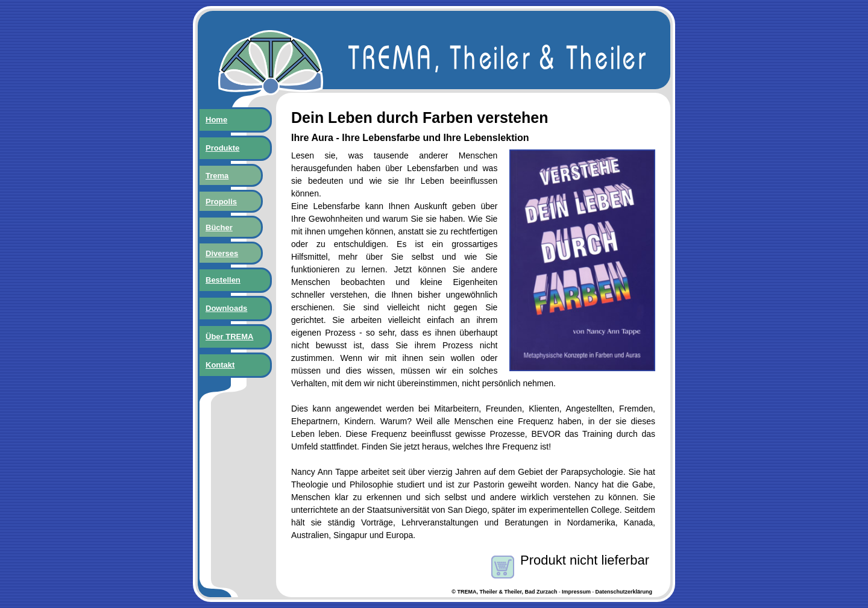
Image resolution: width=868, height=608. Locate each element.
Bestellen (223, 280)
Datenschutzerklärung (624, 592)
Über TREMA (229, 337)
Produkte (222, 148)
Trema (217, 176)
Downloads (226, 308)
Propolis (221, 202)
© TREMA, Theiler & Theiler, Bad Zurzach (504, 592)
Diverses (222, 253)
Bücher (219, 227)
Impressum (576, 592)
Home (216, 120)
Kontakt (220, 365)
